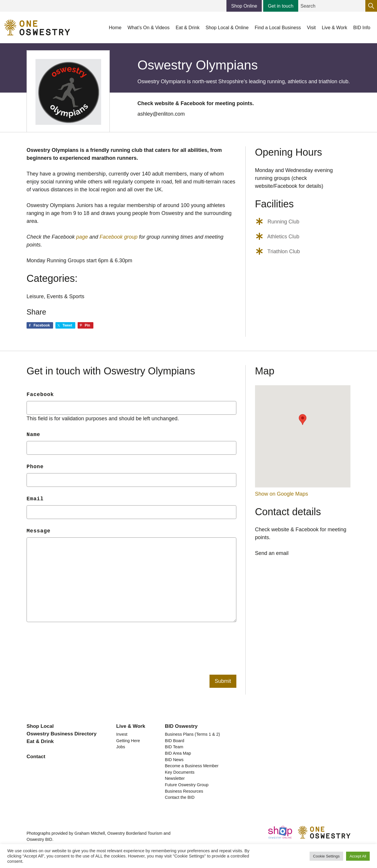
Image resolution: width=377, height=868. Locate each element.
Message (39, 531)
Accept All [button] (358, 856)
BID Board (174, 741)
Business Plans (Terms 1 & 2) (192, 734)
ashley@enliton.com (161, 114)
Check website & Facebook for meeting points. (196, 103)
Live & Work (131, 726)
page (82, 237)
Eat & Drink (40, 741)
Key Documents (180, 772)
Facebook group (118, 237)
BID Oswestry (181, 726)
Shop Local (40, 726)
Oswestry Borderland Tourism (135, 833)
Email (35, 499)
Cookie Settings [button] (326, 856)
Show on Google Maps (282, 494)
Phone (35, 467)
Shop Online (244, 6)
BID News (174, 760)
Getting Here (128, 741)
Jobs (121, 747)
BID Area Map (178, 753)
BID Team (174, 747)
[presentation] (71, 641)
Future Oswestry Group (187, 785)
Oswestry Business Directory (62, 734)
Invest (122, 734)
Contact (36, 756)
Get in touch (281, 6)
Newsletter (175, 778)
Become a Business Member (192, 766)
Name (33, 435)
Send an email (272, 553)
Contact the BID (180, 797)
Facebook (40, 395)
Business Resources (184, 791)
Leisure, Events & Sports (55, 296)
